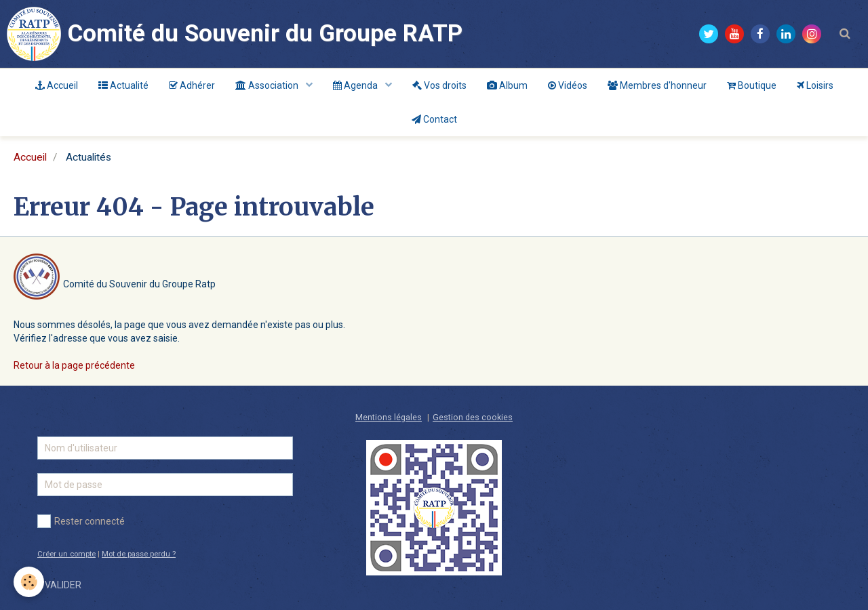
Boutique (752, 85)
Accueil (57, 85)
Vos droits (439, 85)
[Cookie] (29, 582)
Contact (434, 119)
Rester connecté (81, 521)
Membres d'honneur (657, 85)
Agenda (356, 85)
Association (268, 85)
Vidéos (568, 85)
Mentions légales (389, 417)
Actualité (123, 85)
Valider (63, 585)
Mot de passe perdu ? (139, 554)
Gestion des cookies (473, 417)
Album (507, 85)
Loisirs (815, 85)
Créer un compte (66, 554)
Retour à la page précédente (74, 365)
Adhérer (192, 85)
